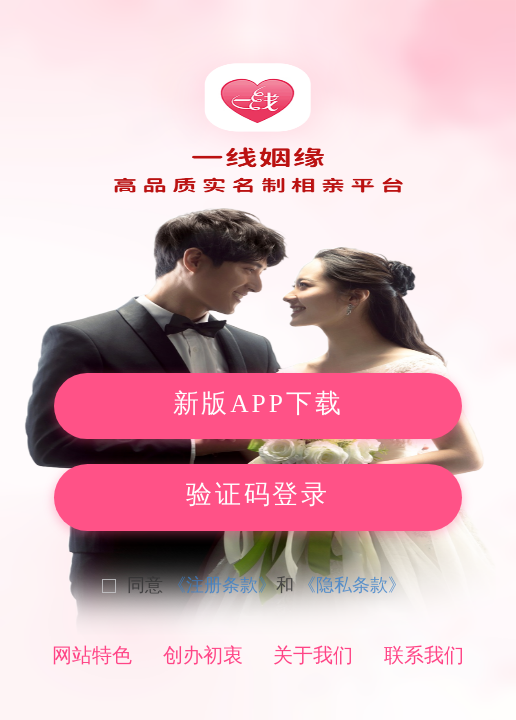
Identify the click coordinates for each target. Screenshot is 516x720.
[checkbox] (309, 585)
